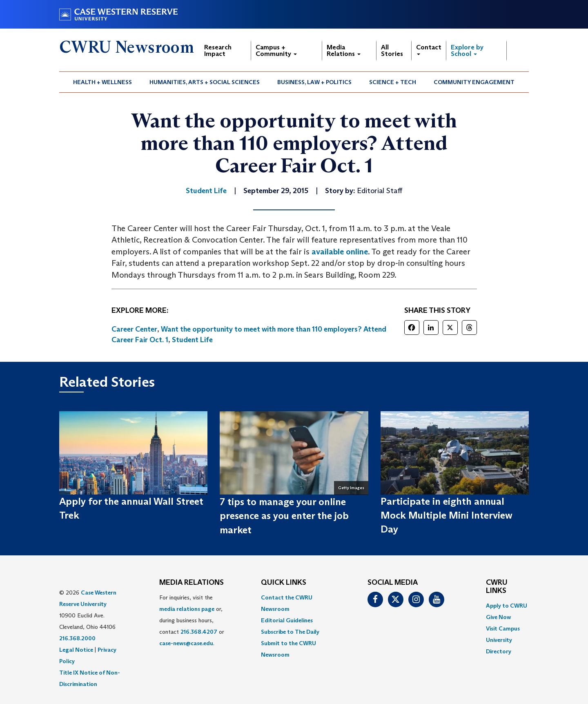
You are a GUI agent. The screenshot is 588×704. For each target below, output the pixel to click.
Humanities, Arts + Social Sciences (205, 82)
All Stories (392, 50)
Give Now (498, 617)
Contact (429, 49)
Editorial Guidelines (287, 620)
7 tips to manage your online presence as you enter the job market (284, 516)
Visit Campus (503, 628)
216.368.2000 (77, 638)
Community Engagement (474, 82)
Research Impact (218, 50)
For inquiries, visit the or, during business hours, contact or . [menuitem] (192, 620)
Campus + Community (276, 50)
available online (340, 252)
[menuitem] (103, 82)
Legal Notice (76, 650)
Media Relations (344, 50)
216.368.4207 (199, 632)
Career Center (134, 329)
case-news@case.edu (186, 643)
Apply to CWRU (507, 606)
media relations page (187, 609)
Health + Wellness (102, 82)
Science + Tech (393, 82)
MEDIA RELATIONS (192, 583)
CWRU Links (497, 587)
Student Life (192, 340)
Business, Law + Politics (314, 82)
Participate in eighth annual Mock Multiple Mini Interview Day (447, 515)
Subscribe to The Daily (290, 632)
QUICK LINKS (284, 583)
